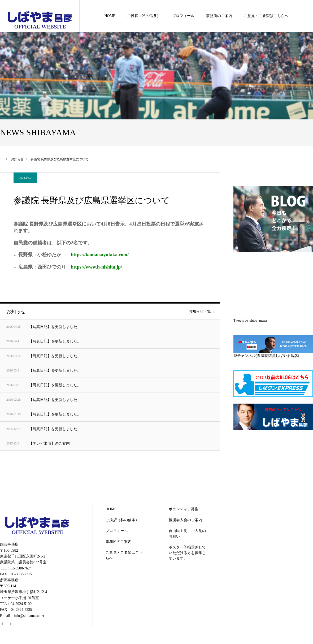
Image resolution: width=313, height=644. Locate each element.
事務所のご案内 (219, 16)
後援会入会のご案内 (185, 520)
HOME (110, 16)
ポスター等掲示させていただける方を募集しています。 (187, 553)
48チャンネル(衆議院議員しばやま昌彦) (266, 356)
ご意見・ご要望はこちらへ (266, 16)
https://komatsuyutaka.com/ (100, 255)
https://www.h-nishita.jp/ (96, 267)
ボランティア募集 (184, 509)
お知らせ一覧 (200, 312)
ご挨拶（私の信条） (144, 16)
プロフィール (183, 16)
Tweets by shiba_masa (250, 320)
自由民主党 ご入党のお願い (187, 534)
